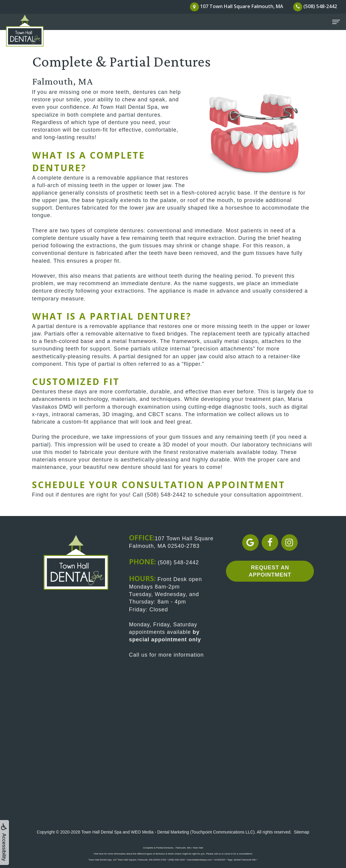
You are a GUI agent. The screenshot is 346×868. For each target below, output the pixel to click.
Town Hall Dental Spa (101, 832)
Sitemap (301, 832)
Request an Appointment (270, 571)
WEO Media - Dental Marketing (160, 832)
